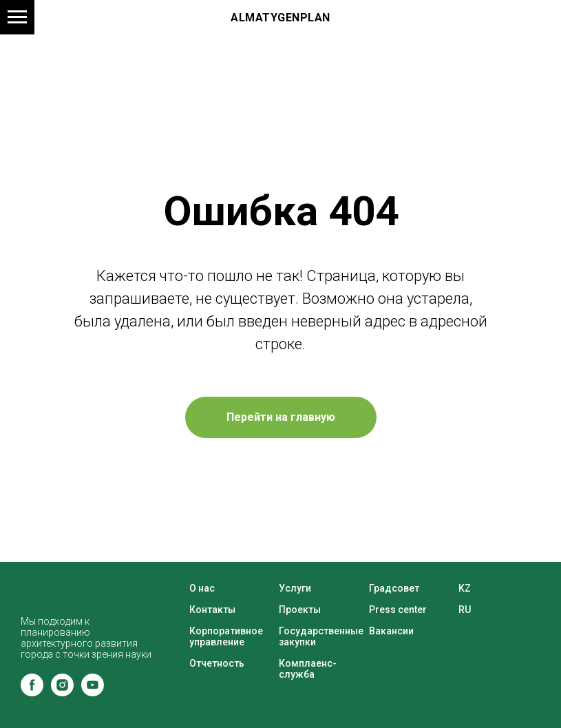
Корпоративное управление (226, 636)
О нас (202, 588)
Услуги (295, 588)
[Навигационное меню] (17, 17)
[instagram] (62, 693)
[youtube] (93, 693)
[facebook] (32, 693)
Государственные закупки (321, 636)
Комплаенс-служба (308, 669)
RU (465, 610)
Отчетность (217, 663)
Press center (398, 610)
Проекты (300, 610)
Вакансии (391, 631)
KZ (465, 588)
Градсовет (394, 588)
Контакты (212, 610)
